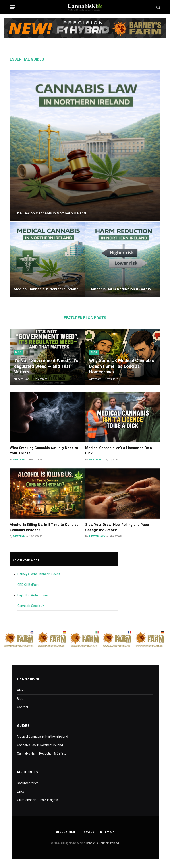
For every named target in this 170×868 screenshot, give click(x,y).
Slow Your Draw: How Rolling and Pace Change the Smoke (117, 527)
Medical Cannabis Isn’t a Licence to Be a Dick (119, 451)
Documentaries (28, 783)
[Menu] (13, 7)
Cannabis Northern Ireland (102, 843)
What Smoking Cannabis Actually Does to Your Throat (44, 451)
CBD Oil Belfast (28, 585)
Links (21, 791)
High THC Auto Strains (33, 595)
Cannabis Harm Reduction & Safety (120, 289)
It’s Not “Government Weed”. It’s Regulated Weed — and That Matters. (46, 366)
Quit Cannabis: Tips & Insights (38, 800)
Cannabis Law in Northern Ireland (40, 745)
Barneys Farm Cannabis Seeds (39, 574)
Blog (18, 352)
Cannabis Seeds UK (31, 606)
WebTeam (95, 379)
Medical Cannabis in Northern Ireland (46, 289)
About (21, 690)
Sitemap (107, 832)
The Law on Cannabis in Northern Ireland (50, 213)
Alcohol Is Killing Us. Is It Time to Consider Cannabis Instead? (45, 527)
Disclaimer (66, 832)
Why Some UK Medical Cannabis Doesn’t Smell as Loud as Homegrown (122, 366)
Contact (23, 707)
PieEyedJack (22, 379)
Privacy (87, 832)
